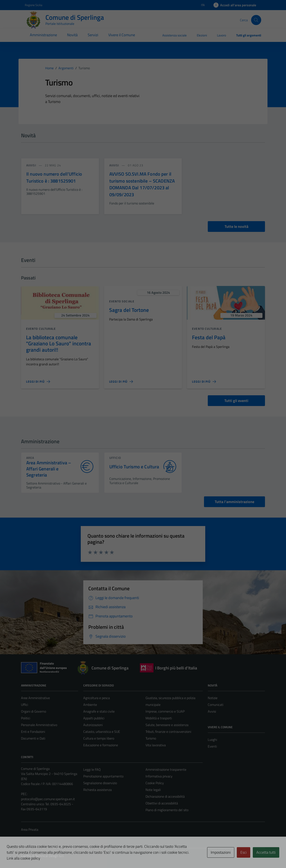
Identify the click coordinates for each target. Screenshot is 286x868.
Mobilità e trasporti (159, 718)
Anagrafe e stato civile (99, 711)
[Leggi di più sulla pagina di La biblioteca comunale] (38, 382)
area (30, 458)
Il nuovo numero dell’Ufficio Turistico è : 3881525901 (54, 177)
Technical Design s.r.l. (50, 856)
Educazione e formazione (101, 745)
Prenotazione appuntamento (103, 776)
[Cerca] (256, 20)
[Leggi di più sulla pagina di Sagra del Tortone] (121, 382)
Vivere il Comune (122, 35)
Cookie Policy (155, 783)
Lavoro (222, 35)
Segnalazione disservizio (100, 783)
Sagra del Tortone (129, 310)
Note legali (153, 790)
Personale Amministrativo (39, 725)
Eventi (212, 746)
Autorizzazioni (93, 725)
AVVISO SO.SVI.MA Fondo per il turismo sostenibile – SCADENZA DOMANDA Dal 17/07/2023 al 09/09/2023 (142, 184)
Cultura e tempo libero (99, 738)
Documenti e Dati (33, 738)
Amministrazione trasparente (166, 769)
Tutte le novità (236, 226)
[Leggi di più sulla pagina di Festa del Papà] (204, 382)
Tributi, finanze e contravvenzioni (168, 732)
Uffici (24, 705)
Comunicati (216, 705)
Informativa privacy (159, 776)
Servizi (93, 35)
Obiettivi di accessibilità (162, 803)
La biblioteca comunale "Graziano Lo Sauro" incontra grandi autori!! (59, 343)
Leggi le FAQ (92, 769)
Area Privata (30, 829)
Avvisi (212, 711)
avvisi (32, 165)
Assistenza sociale (175, 35)
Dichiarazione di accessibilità (165, 796)
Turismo (151, 738)
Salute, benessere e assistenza (167, 725)
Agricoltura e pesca (97, 698)
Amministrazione (43, 35)
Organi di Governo (34, 711)
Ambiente (90, 705)
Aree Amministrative (35, 698)
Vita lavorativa (156, 745)
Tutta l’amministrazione (234, 502)
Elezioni (202, 35)
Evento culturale (41, 329)
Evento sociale (122, 301)
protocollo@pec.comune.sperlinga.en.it (48, 799)
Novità (72, 35)
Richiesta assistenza (97, 790)
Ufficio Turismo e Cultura (134, 467)
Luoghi (212, 740)
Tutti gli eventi (236, 401)
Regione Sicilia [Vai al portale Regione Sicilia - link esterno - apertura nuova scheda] (34, 5)
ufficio (115, 458)
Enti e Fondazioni (33, 732)
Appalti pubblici (94, 718)
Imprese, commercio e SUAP (165, 711)
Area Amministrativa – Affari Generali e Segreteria (49, 469)
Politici (26, 718)
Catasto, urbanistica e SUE (102, 732)
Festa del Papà (209, 337)
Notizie (213, 698)
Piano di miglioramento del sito (167, 810)
